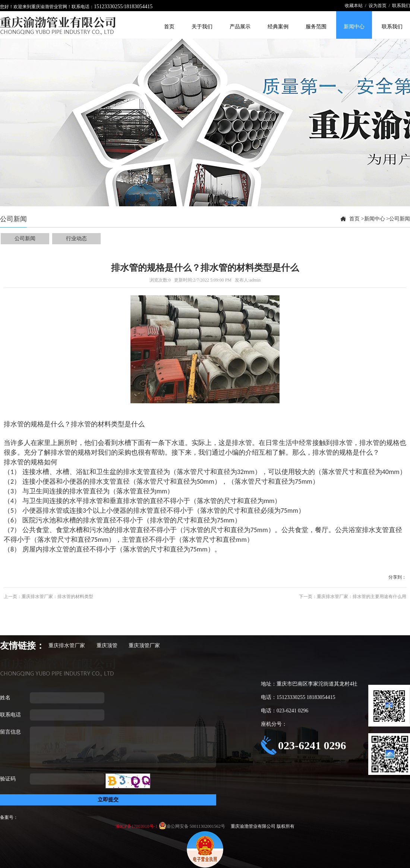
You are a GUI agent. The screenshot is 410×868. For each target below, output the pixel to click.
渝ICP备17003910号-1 (137, 826)
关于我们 (202, 27)
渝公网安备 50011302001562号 (196, 826)
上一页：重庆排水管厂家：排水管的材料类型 (48, 597)
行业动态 (76, 239)
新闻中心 (354, 27)
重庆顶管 (107, 646)
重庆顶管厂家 (144, 646)
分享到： (397, 577)
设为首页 (378, 6)
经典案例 (278, 27)
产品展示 (240, 27)
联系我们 (401, 6)
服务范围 (316, 27)
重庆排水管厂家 (67, 646)
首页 (169, 27)
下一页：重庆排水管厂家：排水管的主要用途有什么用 (353, 597)
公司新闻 (400, 219)
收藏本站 (354, 6)
